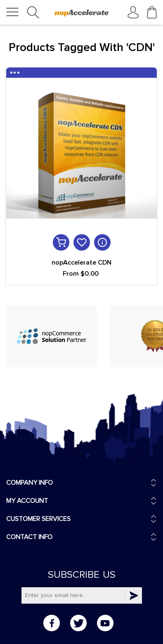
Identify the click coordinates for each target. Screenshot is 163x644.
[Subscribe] (73, 595)
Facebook (52, 623)
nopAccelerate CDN (81, 263)
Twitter (78, 623)
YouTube (105, 623)
